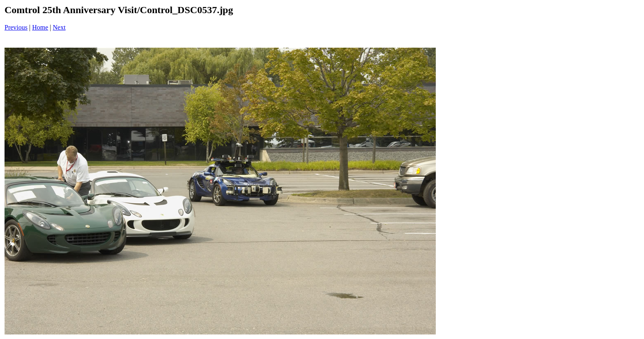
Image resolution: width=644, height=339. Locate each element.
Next (59, 27)
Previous (16, 27)
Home (40, 27)
